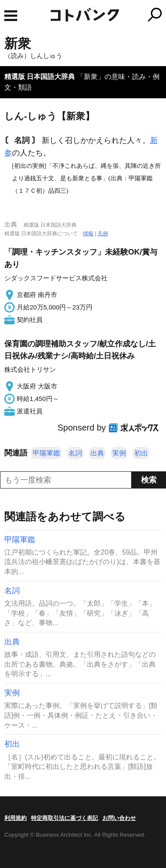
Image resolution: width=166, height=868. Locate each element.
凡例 (103, 234)
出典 (97, 453)
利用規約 (15, 818)
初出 (141, 453)
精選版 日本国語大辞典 (40, 77)
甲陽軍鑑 (46, 453)
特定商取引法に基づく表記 (65, 818)
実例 (119, 453)
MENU (11, 16)
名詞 (75, 453)
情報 (88, 234)
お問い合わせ (119, 818)
